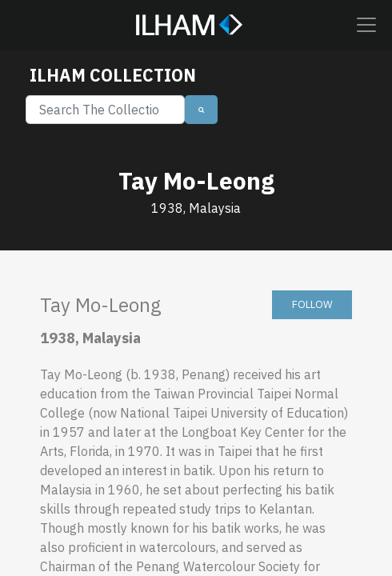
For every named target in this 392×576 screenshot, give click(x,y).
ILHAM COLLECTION (113, 75)
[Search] (105, 110)
